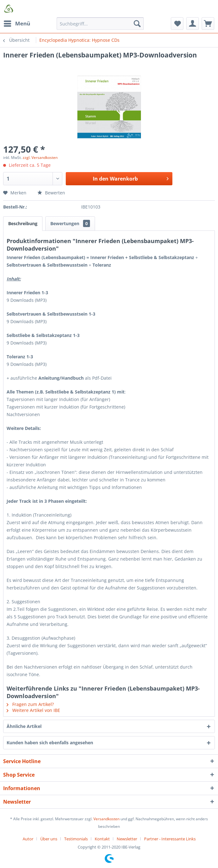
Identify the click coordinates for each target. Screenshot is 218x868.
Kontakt (102, 839)
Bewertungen (70, 223)
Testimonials (76, 839)
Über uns (49, 839)
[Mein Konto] (193, 24)
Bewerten (51, 193)
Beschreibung (23, 223)
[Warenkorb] (208, 24)
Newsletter (127, 839)
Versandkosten (106, 819)
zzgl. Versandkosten (40, 157)
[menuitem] (17, 24)
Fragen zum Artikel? (30, 704)
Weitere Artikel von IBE (33, 710)
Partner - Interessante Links (170, 839)
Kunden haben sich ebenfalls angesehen (50, 743)
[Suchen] (137, 24)
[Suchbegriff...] (100, 24)
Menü (17, 23)
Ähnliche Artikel (24, 726)
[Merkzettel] (177, 24)
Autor (28, 839)
